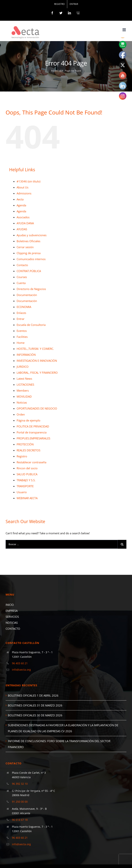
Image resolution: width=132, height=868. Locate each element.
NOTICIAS (12, 623)
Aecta (20, 199)
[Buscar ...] (62, 544)
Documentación (27, 295)
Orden (21, 414)
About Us (22, 187)
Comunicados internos (31, 259)
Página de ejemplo (28, 420)
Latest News (24, 379)
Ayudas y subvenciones (32, 235)
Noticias (22, 402)
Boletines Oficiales (28, 241)
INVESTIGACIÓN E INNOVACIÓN (37, 361)
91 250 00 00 (20, 802)
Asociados (23, 217)
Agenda (21, 205)
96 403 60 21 (20, 663)
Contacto (22, 265)
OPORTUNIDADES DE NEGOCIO (37, 408)
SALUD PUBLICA (27, 474)
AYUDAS (22, 229)
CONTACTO (13, 629)
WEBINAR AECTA (27, 498)
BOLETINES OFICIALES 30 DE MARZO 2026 (35, 715)
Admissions (24, 193)
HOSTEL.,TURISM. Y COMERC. (35, 349)
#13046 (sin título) (28, 181)
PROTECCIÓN (25, 444)
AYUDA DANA (25, 223)
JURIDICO (23, 367)
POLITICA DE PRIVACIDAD (33, 426)
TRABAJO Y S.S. (26, 480)
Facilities (22, 337)
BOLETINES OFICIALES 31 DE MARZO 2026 (35, 705)
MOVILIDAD (24, 396)
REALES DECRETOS (28, 450)
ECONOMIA (24, 307)
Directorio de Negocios (31, 289)
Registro (22, 456)
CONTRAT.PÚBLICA (29, 271)
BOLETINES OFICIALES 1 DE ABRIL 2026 (33, 695)
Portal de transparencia (32, 432)
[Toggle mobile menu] (124, 30)
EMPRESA (12, 611)
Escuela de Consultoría (31, 325)
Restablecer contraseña (31, 462)
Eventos (22, 331)
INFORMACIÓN (26, 355)
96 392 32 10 (20, 784)
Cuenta (21, 283)
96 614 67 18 (20, 820)
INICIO (10, 605)
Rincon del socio (27, 468)
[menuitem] (59, 4)
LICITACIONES (25, 385)
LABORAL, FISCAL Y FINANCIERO (37, 373)
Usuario (22, 492)
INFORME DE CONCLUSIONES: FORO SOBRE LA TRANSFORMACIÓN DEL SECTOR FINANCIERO (59, 744)
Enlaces (21, 313)
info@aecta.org (21, 670)
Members (23, 390)
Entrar (21, 319)
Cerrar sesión (25, 247)
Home (21, 343)
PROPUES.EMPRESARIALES (33, 438)
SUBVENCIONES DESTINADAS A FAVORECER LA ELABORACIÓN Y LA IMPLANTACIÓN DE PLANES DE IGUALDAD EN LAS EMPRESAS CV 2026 (63, 728)
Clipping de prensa (29, 253)
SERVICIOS (12, 617)
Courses (22, 277)
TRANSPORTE (25, 486)
